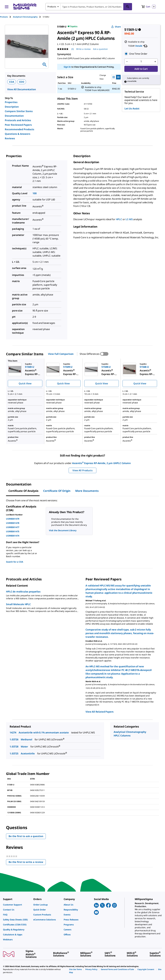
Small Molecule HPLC (18, 604)
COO (22, 82)
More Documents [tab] (87, 491)
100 (35, 193)
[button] (141, 54)
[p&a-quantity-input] (141, 62)
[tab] (6, 17)
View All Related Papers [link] (100, 712)
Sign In (67, 67)
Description (12, 107)
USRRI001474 (13, 536)
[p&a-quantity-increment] (155, 62)
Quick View (25, 383)
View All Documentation (21, 89)
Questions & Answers (18, 134)
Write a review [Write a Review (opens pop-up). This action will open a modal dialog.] (83, 49)
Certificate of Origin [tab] (57, 491)
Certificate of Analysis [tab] (23, 491)
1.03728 (14, 747)
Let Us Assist (132, 109)
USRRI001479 (13, 519)
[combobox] (89, 7)
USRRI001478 (13, 523)
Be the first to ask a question (26, 836)
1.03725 (14, 753)
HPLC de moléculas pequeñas (23, 592)
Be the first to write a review (27, 863)
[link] (17, 905)
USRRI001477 (13, 527)
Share (116, 27)
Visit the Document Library (63, 530)
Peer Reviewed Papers (18, 125)
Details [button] (139, 46)
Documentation (14, 116)
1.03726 (14, 739)
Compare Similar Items (19, 111)
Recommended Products (19, 129)
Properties (11, 102)
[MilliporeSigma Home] (25, 7)
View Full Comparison (61, 354)
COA (12, 82)
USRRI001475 (13, 531)
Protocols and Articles (18, 120)
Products (4, 17)
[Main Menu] (7, 7)
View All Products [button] (82, 470)
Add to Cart (141, 69)
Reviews (10, 138)
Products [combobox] (52, 7)
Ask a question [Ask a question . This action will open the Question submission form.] (100, 49)
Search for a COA (15, 562)
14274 (13, 733)
